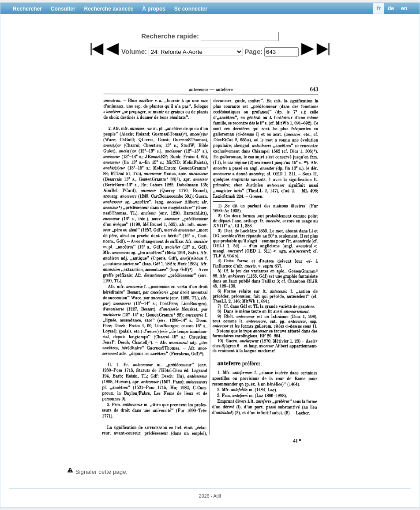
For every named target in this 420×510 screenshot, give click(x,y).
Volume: (134, 51)
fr (379, 8)
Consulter (63, 9)
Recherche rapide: (170, 36)
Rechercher (27, 9)
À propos (154, 9)
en (404, 8)
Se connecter (191, 9)
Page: (253, 51)
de (391, 8)
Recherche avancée (109, 9)
